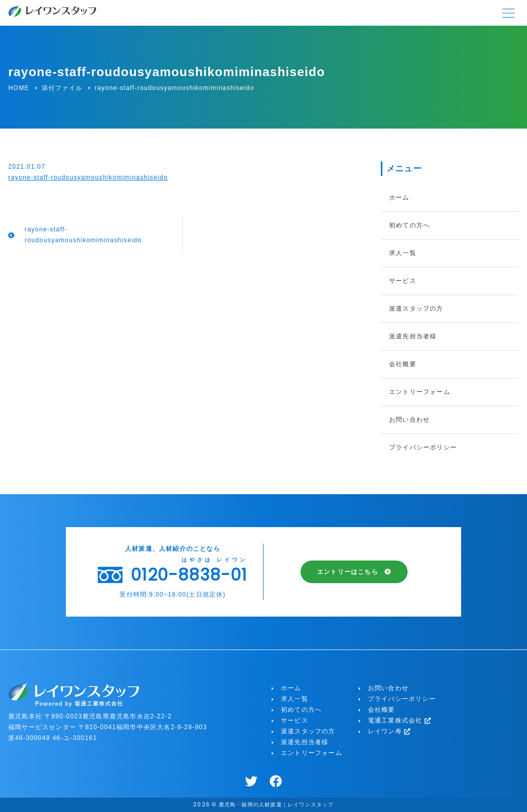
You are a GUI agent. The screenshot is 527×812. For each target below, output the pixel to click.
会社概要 (403, 364)
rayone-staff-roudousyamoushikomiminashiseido (88, 177)
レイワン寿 (390, 731)
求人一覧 (403, 253)
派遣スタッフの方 (416, 309)
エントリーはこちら (348, 572)
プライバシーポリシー (423, 447)
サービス (403, 281)
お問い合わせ (409, 420)
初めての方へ (409, 225)
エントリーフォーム (420, 392)
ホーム (399, 197)
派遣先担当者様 (413, 336)
